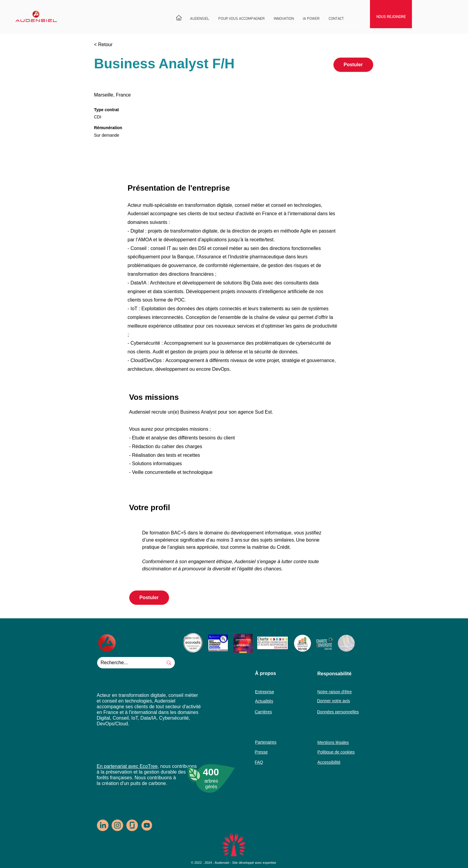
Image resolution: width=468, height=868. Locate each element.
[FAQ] (265, 762)
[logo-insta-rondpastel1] (117, 825)
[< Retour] (115, 45)
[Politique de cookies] (341, 752)
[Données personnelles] (341, 712)
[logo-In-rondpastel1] (103, 825)
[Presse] (265, 752)
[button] (200, 21)
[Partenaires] (267, 742)
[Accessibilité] (341, 762)
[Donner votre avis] (337, 701)
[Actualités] (267, 701)
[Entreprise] (267, 692)
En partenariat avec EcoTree (127, 766)
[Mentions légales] (338, 742)
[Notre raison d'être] (337, 692)
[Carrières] (265, 712)
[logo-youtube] (147, 825)
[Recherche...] (126, 663)
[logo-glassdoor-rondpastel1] (132, 825)
